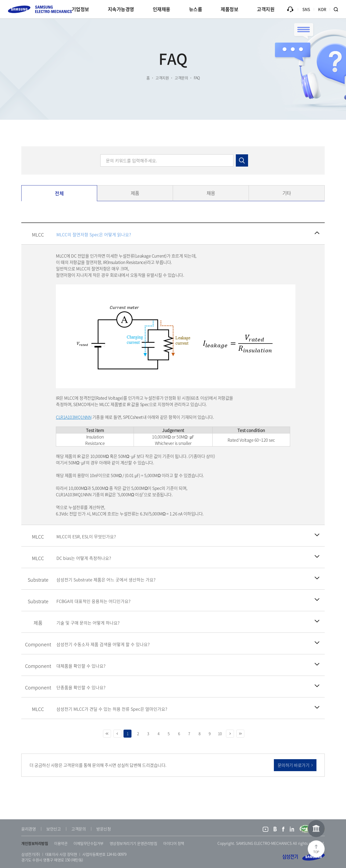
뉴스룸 (196, 9)
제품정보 (229, 9)
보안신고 (53, 829)
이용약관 (61, 843)
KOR (322, 9)
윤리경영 (28, 829)
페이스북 (283, 830)
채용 (211, 193)
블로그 (275, 830)
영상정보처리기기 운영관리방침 (133, 843)
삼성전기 (304, 857)
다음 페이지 (230, 734)
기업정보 (80, 9)
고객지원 (266, 9)
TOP (316, 852)
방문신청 (104, 829)
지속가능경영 (121, 9)
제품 (135, 193)
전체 (59, 193)
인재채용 (162, 9)
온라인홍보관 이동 (316, 829)
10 (220, 734)
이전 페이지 (117, 734)
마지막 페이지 (240, 734)
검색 (338, 9)
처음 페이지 (107, 734)
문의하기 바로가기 (294, 765)
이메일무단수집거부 (88, 843)
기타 (287, 193)
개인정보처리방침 (35, 843)
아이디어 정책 (174, 843)
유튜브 (265, 830)
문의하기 (290, 9)
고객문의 (79, 829)
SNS (306, 9)
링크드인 (292, 830)
